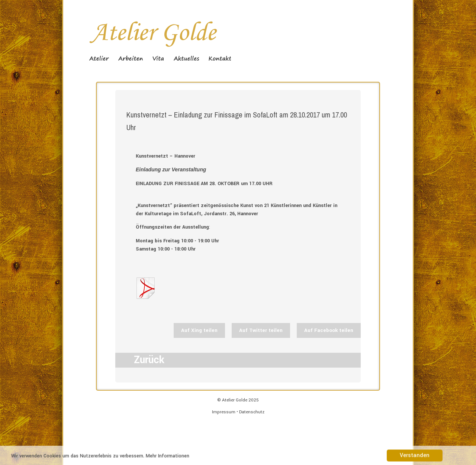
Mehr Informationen (168, 457)
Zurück (149, 360)
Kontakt (220, 58)
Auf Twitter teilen (261, 330)
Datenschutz (252, 412)
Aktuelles (186, 58)
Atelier (99, 58)
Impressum (224, 412)
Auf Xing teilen (199, 330)
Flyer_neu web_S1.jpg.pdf (145, 288)
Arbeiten (131, 58)
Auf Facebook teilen (329, 330)
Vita (158, 58)
